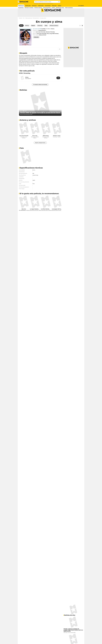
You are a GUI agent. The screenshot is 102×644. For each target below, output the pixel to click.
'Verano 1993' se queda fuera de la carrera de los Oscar (40, 118)
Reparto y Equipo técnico (40, 148)
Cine (24, 23)
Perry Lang (35, 141)
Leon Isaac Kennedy (24, 141)
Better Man (44, 4)
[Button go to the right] (82, 31)
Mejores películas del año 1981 (32, 215)
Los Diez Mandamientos (47, 214)
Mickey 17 (40, 4)
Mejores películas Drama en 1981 (55, 215)
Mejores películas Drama (43, 215)
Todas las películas (29, 23)
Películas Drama (36, 23)
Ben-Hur (24, 214)
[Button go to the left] (80, 31)
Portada (20, 23)
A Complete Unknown (49, 4)
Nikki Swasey (46, 141)
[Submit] (59, 2)
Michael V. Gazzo (57, 141)
